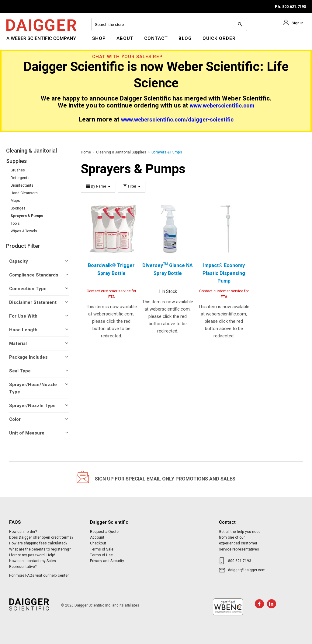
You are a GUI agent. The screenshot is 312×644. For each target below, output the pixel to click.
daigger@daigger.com (247, 570)
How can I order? (23, 532)
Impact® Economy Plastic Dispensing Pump (224, 273)
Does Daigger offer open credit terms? (41, 537)
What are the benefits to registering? (40, 549)
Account (97, 537)
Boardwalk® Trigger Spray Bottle (111, 269)
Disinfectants (22, 185)
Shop (99, 38)
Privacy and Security (107, 561)
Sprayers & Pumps (27, 216)
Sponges (18, 208)
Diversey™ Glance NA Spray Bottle (168, 269)
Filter (132, 187)
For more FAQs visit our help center (39, 575)
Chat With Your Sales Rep (127, 57)
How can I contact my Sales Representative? (33, 564)
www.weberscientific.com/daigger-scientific (177, 120)
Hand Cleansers (24, 193)
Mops (15, 201)
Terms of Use (101, 555)
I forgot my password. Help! (32, 555)
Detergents (20, 178)
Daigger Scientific (23, 42)
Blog (185, 38)
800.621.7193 (240, 561)
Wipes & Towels (24, 231)
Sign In (298, 23)
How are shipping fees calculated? (38, 543)
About (125, 38)
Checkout (98, 543)
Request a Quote (104, 532)
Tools (15, 223)
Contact (156, 38)
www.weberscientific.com (222, 106)
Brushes (18, 170)
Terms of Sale (102, 549)
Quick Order (219, 38)
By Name (98, 187)
